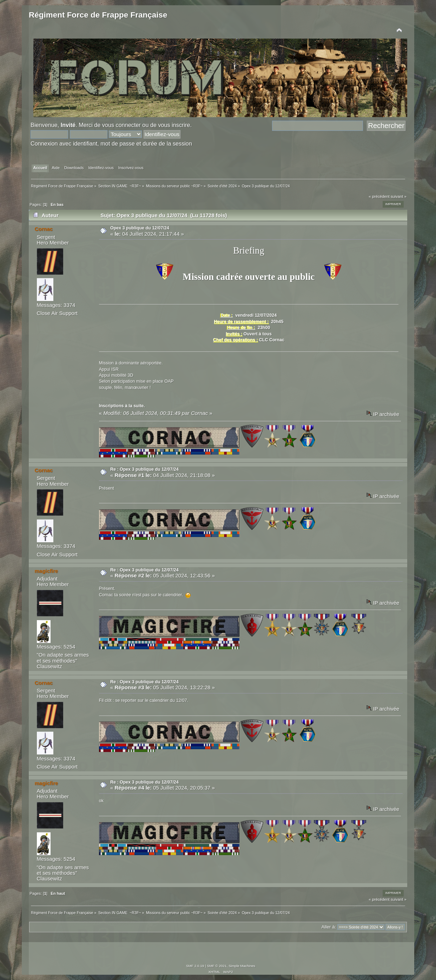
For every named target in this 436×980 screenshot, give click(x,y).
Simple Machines (242, 966)
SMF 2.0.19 (195, 966)
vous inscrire (174, 125)
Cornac (44, 229)
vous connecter (121, 125)
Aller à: (329, 927)
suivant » (399, 196)
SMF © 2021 (217, 966)
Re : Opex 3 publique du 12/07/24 (144, 469)
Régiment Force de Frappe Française (98, 15)
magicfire (47, 571)
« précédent (379, 196)
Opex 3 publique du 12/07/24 (140, 228)
